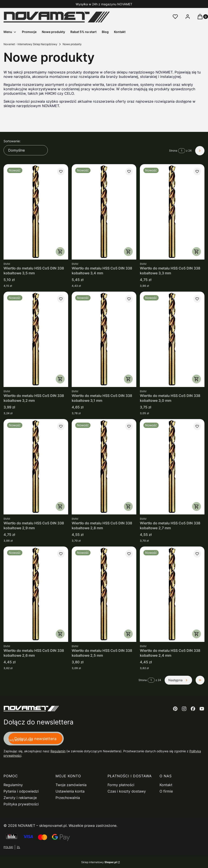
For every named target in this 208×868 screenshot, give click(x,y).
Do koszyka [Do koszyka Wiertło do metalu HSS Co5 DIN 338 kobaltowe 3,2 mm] (60, 379)
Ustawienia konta (70, 791)
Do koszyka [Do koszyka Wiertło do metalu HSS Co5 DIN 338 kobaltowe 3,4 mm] (128, 252)
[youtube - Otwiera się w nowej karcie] (202, 709)
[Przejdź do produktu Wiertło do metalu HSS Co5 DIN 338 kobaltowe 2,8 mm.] (104, 467)
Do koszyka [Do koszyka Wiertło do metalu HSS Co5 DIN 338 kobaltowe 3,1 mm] (128, 379)
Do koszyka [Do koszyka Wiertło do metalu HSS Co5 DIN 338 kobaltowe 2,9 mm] (60, 506)
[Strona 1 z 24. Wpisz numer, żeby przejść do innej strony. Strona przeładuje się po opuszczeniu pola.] (182, 151)
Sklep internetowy (99, 862)
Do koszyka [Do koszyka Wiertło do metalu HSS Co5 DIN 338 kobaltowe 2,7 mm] (196, 506)
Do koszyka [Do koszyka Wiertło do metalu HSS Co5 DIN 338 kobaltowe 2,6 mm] (60, 634)
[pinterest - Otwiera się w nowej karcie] (175, 709)
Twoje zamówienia (71, 785)
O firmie (166, 791)
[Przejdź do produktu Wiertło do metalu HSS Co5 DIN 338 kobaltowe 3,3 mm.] (172, 212)
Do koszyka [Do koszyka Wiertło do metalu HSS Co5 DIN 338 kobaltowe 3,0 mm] (196, 379)
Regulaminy (13, 785)
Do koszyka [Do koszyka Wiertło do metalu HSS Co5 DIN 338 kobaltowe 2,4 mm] (196, 634)
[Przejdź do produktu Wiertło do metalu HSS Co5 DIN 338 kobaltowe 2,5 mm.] (104, 594)
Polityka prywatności (21, 804)
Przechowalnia (68, 798)
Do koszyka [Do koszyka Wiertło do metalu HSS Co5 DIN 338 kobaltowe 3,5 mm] (60, 252)
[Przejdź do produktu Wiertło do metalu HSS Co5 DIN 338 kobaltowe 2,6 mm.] (36, 594)
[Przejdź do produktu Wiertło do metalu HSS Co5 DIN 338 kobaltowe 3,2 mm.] (36, 339)
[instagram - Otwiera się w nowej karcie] (184, 709)
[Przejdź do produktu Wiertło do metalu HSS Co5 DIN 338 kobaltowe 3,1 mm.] (104, 339)
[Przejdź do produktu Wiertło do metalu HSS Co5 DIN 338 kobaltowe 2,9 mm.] (36, 467)
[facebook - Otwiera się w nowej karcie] (193, 709)
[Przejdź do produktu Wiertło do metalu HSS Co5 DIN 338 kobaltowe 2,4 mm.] (172, 594)
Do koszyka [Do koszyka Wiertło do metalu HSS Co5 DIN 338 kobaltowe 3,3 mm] (196, 252)
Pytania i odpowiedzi (21, 791)
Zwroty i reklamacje (20, 798)
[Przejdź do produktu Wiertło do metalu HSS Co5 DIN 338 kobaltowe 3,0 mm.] (172, 339)
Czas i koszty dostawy (127, 791)
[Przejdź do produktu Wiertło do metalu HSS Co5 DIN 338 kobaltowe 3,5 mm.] (36, 212)
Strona (173, 151)
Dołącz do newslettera (35, 739)
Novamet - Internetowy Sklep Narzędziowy (30, 44)
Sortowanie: (12, 141)
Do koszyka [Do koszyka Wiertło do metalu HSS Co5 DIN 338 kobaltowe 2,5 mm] (128, 634)
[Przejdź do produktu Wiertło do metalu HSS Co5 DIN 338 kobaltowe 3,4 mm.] (104, 212)
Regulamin (58, 751)
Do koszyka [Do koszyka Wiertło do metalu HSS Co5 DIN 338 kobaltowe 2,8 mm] (128, 506)
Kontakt (166, 785)
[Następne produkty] (178, 680)
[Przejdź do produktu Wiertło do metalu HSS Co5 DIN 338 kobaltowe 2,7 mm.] (172, 467)
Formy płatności (121, 785)
